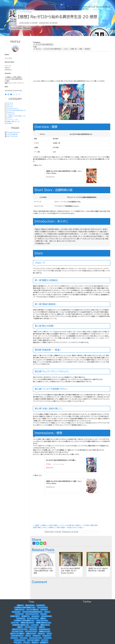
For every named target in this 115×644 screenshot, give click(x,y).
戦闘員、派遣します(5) (27, 623)
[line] (41, 543)
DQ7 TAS (8, 66)
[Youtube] (11, 94)
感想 (81, 49)
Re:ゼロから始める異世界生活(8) (32, 612)
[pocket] (45, 543)
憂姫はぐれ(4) (45, 625)
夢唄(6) (43, 618)
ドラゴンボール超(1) (33, 640)
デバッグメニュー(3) (31, 627)
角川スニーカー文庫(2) (17, 634)
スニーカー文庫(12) (32, 610)
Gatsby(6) (35, 616)
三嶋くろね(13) (19, 610)
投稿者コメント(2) (45, 631)
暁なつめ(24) (30, 605)
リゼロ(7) (44, 614)
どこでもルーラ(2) (18, 631)
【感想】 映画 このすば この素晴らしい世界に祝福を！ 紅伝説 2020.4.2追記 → (59, 527)
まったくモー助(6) (33, 618)
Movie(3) (10, 107)
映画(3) (42, 627)
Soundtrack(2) (44, 629)
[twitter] (38, 543)
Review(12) (11, 112)
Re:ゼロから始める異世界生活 (44, 45)
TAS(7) (47, 612)
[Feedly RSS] (20, 94)
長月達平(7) (26, 616)
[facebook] (34, 543)
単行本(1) (35, 642)
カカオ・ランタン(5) (42, 621)
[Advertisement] (71, 66)
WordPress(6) (46, 616)
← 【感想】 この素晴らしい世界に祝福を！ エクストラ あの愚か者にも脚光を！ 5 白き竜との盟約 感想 (65, 525)
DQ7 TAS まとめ (12, 136)
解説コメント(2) (31, 634)
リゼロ (66, 49)
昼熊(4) (20, 627)
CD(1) (49, 634)
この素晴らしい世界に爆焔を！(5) (24, 621)
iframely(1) (47, 636)
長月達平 (87, 49)
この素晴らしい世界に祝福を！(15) (25, 607)
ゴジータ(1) (24, 638)
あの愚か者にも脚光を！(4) (21, 625)
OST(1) (28, 636)
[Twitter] (6, 94)
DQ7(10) (44, 610)
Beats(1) (41, 634)
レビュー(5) (15, 623)
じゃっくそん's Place (25, 12)
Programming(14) (13, 109)
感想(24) (20, 605)
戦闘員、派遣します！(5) (43, 623)
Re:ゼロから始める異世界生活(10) (16, 110)
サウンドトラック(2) (31, 631)
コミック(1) (14, 638)
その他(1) (10, 118)
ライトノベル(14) (42, 607)
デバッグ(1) (48, 638)
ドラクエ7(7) (19, 614)
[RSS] (17, 94)
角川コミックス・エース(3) (20, 629)
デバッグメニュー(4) (12, 120)
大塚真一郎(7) (15, 616)
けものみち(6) (11, 114)
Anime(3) (10, 103)
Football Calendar (13, 132)
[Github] (9, 94)
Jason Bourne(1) (17, 636)
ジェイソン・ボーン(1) (36, 638)
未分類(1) (10, 123)
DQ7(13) (10, 105)
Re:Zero (38, 49)
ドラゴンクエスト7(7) (32, 614)
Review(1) (37, 636)
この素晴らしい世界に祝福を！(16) (16, 116)
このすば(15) (41, 605)
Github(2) (33, 629)
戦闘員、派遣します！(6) (13, 122)
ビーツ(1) (45, 640)
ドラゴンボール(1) (20, 640)
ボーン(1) (27, 642)
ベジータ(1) (18, 642)
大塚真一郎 (73, 49)
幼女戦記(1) (44, 642)
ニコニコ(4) (35, 625)
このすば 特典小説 (12, 134)
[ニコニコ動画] (14, 94)
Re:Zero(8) (16, 612)
